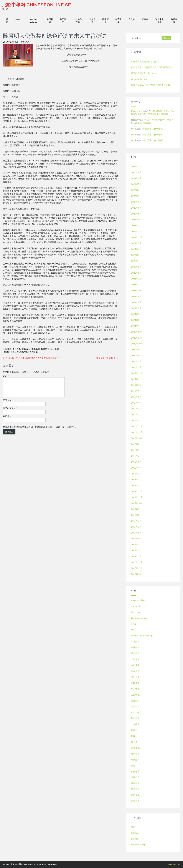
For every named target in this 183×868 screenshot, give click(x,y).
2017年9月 (136, 509)
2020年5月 (136, 361)
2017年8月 (136, 515)
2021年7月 (136, 308)
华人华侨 (92, 21)
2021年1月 (136, 326)
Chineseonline (138, 111)
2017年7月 (136, 521)
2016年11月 (137, 568)
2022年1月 (136, 273)
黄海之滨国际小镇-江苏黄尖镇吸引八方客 (151, 85)
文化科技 (132, 21)
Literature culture (139, 618)
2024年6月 (136, 190)
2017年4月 (136, 539)
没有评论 (25, 42)
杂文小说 (135, 748)
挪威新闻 (135, 718)
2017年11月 (137, 497)
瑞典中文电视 (160, 21)
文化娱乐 (135, 724)
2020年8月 (136, 350)
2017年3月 (136, 545)
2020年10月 (137, 344)
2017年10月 (137, 503)
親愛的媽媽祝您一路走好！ (144, 73)
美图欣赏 (135, 777)
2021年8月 (136, 302)
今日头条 (17, 349)
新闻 (133, 736)
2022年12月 (137, 237)
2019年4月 (136, 403)
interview (135, 612)
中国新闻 (50, 21)
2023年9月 (136, 202)
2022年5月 (136, 255)
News (18, 19)
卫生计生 (135, 695)
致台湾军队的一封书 (153, 129)
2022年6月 (136, 249)
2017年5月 (136, 533)
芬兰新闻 (135, 783)
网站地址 (7, 420)
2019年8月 (136, 397)
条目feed (135, 833)
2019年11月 (137, 379)
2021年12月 (137, 279)
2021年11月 (137, 285)
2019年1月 (136, 420)
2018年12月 (137, 426)
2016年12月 (137, 562)
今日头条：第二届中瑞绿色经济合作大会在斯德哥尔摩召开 (32, 358)
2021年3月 (136, 314)
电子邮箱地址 (10, 412)
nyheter (135, 630)
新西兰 (134, 730)
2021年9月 (136, 296)
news (134, 624)
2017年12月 (137, 491)
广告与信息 (136, 712)
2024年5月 (136, 196)
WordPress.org (138, 845)
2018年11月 (137, 432)
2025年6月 (136, 172)
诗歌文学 (135, 795)
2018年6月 (136, 456)
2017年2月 (136, 550)
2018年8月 (136, 444)
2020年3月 (136, 367)
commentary (137, 606)
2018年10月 (137, 438)
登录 (133, 827)
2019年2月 (136, 415)
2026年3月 (136, 166)
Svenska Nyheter (33, 21)
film (133, 129)
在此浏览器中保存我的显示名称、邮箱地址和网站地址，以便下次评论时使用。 (40, 431)
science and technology (142, 636)
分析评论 (135, 677)
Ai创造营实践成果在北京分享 (145, 61)
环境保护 (26, 349)
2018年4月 (136, 468)
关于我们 (63, 21)
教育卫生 (119, 21)
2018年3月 (136, 474)
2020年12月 (137, 332)
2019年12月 (137, 373)
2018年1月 (136, 485)
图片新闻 (135, 706)
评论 (6, 376)
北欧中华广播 (78, 21)
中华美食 (135, 641)
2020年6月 (136, 355)
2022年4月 (136, 261)
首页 (7, 21)
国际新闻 (106, 21)
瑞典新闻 (36, 349)
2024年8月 (136, 178)
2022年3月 (136, 267)
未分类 (134, 742)
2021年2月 (136, 320)
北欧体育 (135, 683)
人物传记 (135, 659)
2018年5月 (136, 462)
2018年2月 (136, 480)
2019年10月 (137, 385)
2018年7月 (136, 450)
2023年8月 (136, 208)
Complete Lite (173, 864)
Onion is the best (139, 79)
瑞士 (133, 766)
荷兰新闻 (135, 789)
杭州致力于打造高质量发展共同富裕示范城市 (152, 67)
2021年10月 (137, 290)
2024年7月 (136, 184)
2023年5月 (136, 214)
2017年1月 (136, 556)
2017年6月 (136, 527)
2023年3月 (136, 225)
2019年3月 (136, 409)
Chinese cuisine (138, 600)
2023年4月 (136, 220)
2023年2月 (136, 231)
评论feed (135, 839)
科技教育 (45, 349)
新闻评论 (145, 21)
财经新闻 (174, 21)
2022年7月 (136, 243)
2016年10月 (137, 574)
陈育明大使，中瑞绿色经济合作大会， (22, 352)
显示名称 (8, 404)
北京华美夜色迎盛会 (107, 358)
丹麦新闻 (135, 653)
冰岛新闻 (135, 671)
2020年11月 (137, 338)
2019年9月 (136, 391)
